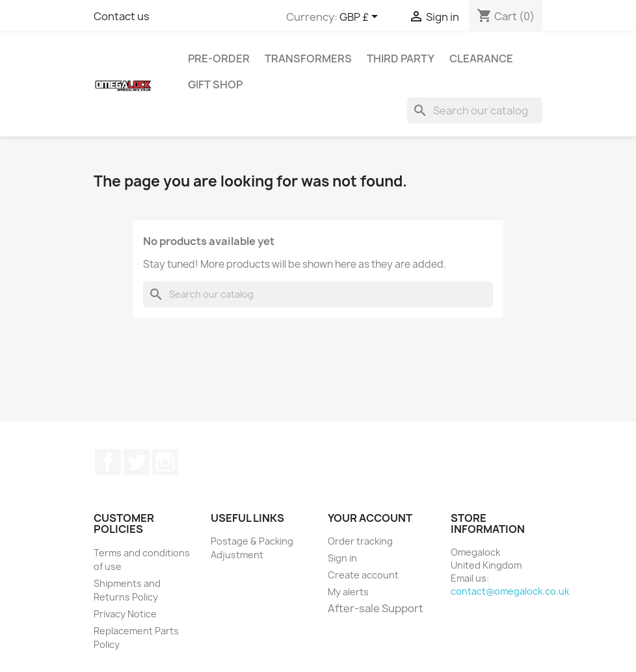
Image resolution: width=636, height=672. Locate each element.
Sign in (342, 558)
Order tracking (360, 541)
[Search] (475, 110)
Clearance (481, 58)
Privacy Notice (125, 614)
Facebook (108, 462)
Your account (370, 518)
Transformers (308, 58)
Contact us (122, 16)
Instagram (165, 462)
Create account (363, 575)
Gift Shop (215, 84)
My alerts (348, 592)
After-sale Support (376, 608)
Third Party (401, 58)
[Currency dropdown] (361, 18)
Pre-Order (219, 58)
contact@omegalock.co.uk (510, 591)
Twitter (137, 462)
